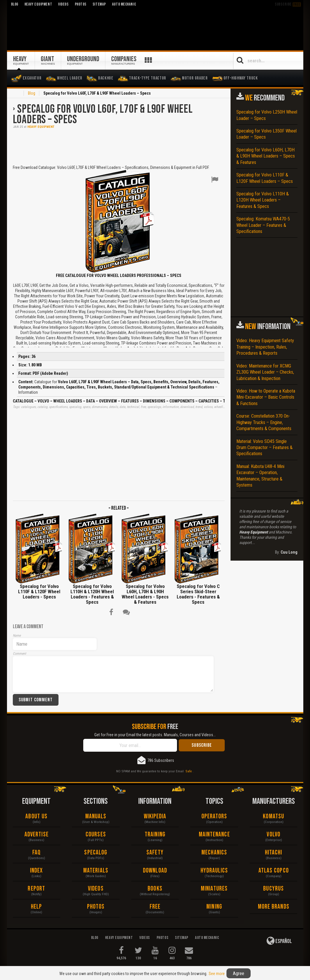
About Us (36, 816)
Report (36, 889)
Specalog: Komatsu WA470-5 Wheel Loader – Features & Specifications (263, 225)
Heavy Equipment (41, 127)
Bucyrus (273, 889)
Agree (239, 973)
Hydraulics (214, 871)
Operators (214, 816)
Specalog (96, 853)
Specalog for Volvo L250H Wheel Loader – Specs (267, 115)
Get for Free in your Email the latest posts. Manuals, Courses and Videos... (155, 735)
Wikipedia (155, 816)
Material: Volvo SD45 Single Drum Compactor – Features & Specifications (264, 448)
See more (217, 974)
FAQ (37, 853)
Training (155, 835)
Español (279, 941)
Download (155, 871)
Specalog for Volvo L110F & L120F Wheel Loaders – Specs (265, 178)
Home (16, 94)
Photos (96, 907)
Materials (96, 871)
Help (36, 907)
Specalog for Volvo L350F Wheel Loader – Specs (266, 134)
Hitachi (274, 853)
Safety (155, 853)
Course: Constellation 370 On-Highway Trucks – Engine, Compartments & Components (264, 422)
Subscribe (288, 4)
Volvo (273, 835)
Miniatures (214, 889)
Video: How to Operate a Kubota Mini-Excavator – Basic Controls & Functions (266, 397)
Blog (32, 93)
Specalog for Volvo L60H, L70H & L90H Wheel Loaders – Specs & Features (266, 156)
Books (155, 889)
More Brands (274, 907)
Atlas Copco (274, 871)
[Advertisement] (119, 146)
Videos (96, 889)
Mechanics (214, 853)
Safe (189, 771)
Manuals (96, 816)
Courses (96, 835)
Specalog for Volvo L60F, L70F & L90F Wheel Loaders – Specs (103, 114)
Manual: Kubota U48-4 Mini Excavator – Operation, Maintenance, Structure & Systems (260, 476)
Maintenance (214, 835)
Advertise (37, 835)
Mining (214, 907)
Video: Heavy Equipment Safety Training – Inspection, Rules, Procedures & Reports (265, 347)
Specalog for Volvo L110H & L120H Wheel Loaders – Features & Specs (263, 200)
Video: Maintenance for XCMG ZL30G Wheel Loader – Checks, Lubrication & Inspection (265, 372)
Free (155, 907)
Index (37, 871)
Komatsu (273, 816)
